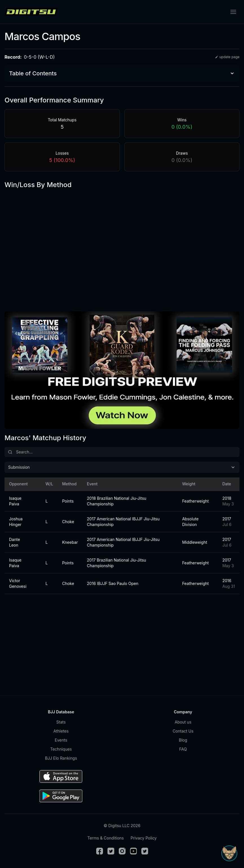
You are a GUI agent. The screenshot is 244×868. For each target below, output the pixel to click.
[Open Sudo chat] (229, 853)
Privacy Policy (144, 838)
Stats (61, 722)
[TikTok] (145, 851)
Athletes (61, 731)
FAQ (183, 749)
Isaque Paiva (15, 501)
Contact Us (183, 731)
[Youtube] (133, 851)
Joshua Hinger (16, 522)
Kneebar (68, 542)
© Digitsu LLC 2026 (122, 826)
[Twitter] (111, 851)
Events (61, 740)
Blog (183, 740)
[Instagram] (122, 851)
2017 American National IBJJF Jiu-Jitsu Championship (123, 522)
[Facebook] (100, 851)
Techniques (61, 749)
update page (227, 57)
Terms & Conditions (106, 838)
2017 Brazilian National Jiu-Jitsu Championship (116, 563)
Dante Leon (15, 542)
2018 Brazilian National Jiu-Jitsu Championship (117, 501)
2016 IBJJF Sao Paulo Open (113, 583)
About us (183, 722)
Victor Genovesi (18, 583)
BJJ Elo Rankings (61, 758)
